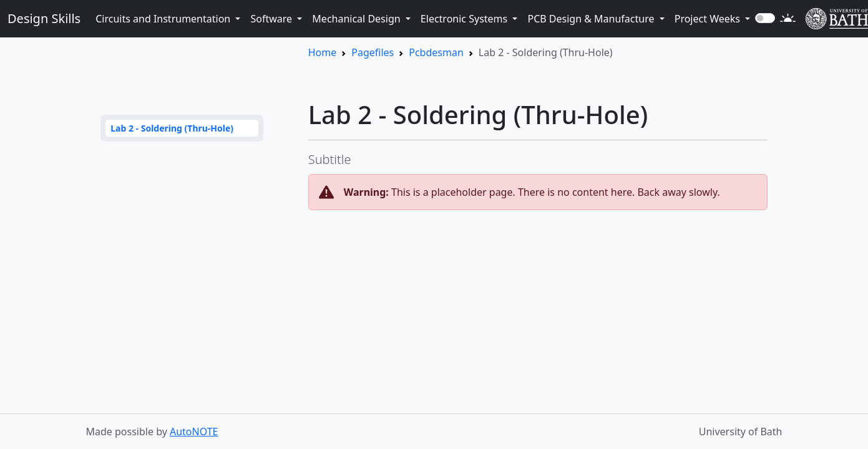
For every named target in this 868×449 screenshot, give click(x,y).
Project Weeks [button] (709, 19)
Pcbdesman (436, 52)
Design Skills (44, 18)
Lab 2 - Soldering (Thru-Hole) (172, 128)
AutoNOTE (194, 432)
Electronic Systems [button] (466, 19)
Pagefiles (373, 52)
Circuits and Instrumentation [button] (164, 19)
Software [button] (272, 19)
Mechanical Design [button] (357, 19)
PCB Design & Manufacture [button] (592, 19)
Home (323, 52)
